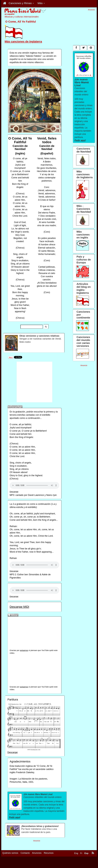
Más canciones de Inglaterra (23, 42)
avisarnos (24, 650)
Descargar (14, 492)
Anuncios (37, 853)
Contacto (25, 853)
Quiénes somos (10, 853)
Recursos (49, 853)
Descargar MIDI (19, 607)
